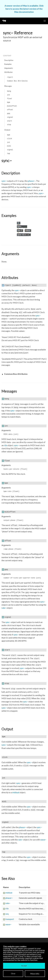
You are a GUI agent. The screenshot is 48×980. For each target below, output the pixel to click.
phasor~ (32, 181)
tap (9, 153)
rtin (6, 445)
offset (10, 110)
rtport (10, 77)
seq (7, 914)
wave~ (43, 840)
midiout (16, 792)
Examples (8, 64)
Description (9, 60)
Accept (24, 966)
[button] (45, 21)
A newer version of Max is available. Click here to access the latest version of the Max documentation (24, 9)
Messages (8, 86)
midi (9, 146)
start (9, 121)
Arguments (9, 68)
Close (13, 974)
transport (10, 919)
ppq (9, 113)
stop (9, 125)
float (9, 99)
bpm (9, 102)
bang (9, 91)
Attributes (8, 72)
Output (7, 130)
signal (10, 117)
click (9, 139)
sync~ (4, 181)
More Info (35, 974)
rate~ (4, 608)
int (9, 95)
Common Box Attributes (17, 81)
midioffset (12, 106)
